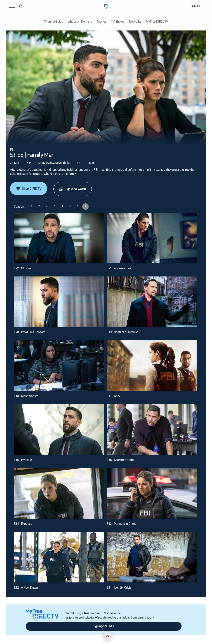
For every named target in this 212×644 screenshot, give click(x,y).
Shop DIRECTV (28, 188)
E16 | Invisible (23, 460)
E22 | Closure (22, 268)
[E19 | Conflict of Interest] (152, 302)
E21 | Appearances (119, 268)
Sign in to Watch (72, 189)
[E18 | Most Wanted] (59, 366)
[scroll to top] (108, 636)
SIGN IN (195, 6)
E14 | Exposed (23, 524)
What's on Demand (80, 22)
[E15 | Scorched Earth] (152, 429)
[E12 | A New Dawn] (59, 557)
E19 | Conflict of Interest (122, 332)
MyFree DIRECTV (157, 22)
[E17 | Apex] (152, 366)
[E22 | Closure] (59, 238)
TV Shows (118, 22)
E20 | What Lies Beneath (30, 332)
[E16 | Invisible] (59, 429)
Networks (135, 22)
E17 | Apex (114, 396)
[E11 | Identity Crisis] (152, 557)
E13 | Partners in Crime (122, 524)
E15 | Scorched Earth (120, 460)
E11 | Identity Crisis (119, 587)
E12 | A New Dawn (26, 587)
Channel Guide (53, 22)
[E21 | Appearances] (152, 238)
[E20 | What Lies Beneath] (59, 302)
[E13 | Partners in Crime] (152, 493)
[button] (12, 6)
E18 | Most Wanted (26, 396)
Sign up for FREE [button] (104, 626)
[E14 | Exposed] (59, 493)
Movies (102, 22)
